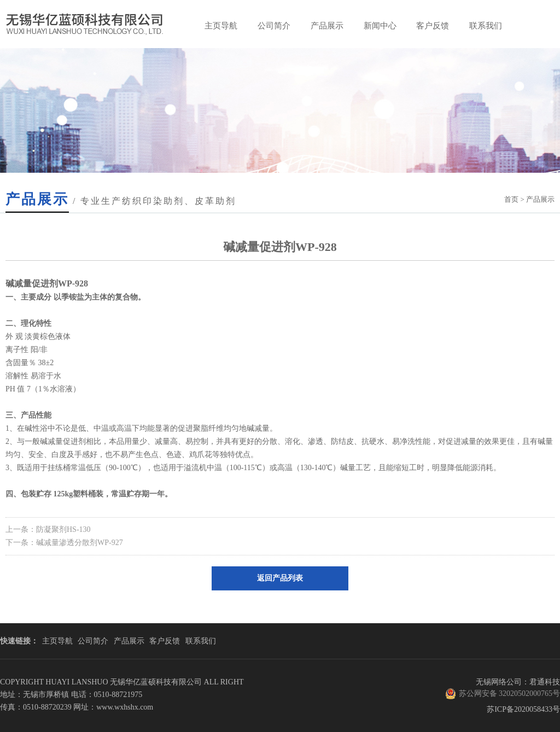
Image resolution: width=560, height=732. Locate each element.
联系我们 (486, 26)
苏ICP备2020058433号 (523, 709)
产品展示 (327, 26)
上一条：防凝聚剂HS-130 (48, 529)
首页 (511, 199)
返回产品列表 (280, 578)
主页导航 (221, 26)
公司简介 (274, 26)
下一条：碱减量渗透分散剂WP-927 (64, 543)
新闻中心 (380, 26)
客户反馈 (433, 26)
